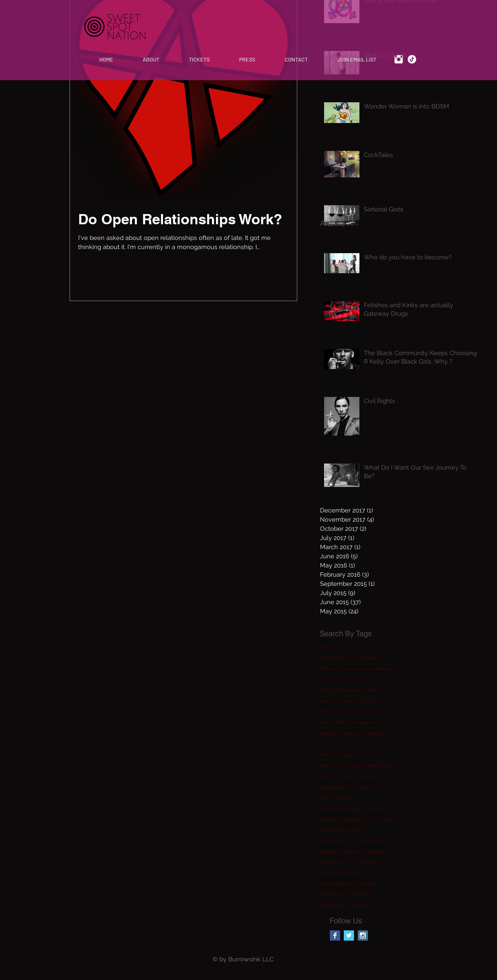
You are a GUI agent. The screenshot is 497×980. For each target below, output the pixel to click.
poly (369, 819)
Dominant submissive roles (350, 680)
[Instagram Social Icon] (363, 935)
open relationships (340, 808)
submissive (359, 894)
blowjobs (330, 733)
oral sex (374, 808)
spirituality (332, 894)
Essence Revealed (340, 690)
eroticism (347, 744)
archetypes (362, 722)
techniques (332, 905)
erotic (326, 744)
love (348, 776)
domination (375, 733)
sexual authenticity (341, 873)
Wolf (341, 722)
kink (324, 776)
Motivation (331, 712)
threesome (360, 905)
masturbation (335, 787)
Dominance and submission (351, 658)
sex (350, 862)
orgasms (330, 819)
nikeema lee (367, 787)
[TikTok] (412, 59)
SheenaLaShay (363, 712)
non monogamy (338, 798)
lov (336, 776)
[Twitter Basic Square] (349, 935)
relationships (374, 840)
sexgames (369, 862)
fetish (387, 744)
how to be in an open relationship (357, 765)
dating (351, 733)
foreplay (348, 755)
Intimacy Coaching (359, 701)
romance (351, 851)
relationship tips (338, 840)
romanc (329, 851)
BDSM (327, 647)
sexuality (366, 883)
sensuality (331, 862)
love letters (369, 776)
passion (352, 819)
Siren (326, 722)
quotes (386, 819)
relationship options (342, 830)
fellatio (369, 744)
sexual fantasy (336, 883)
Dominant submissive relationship (357, 669)
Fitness (373, 690)
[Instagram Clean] (399, 59)
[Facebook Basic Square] (335, 935)
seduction (376, 851)
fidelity (327, 755)
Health (327, 701)
